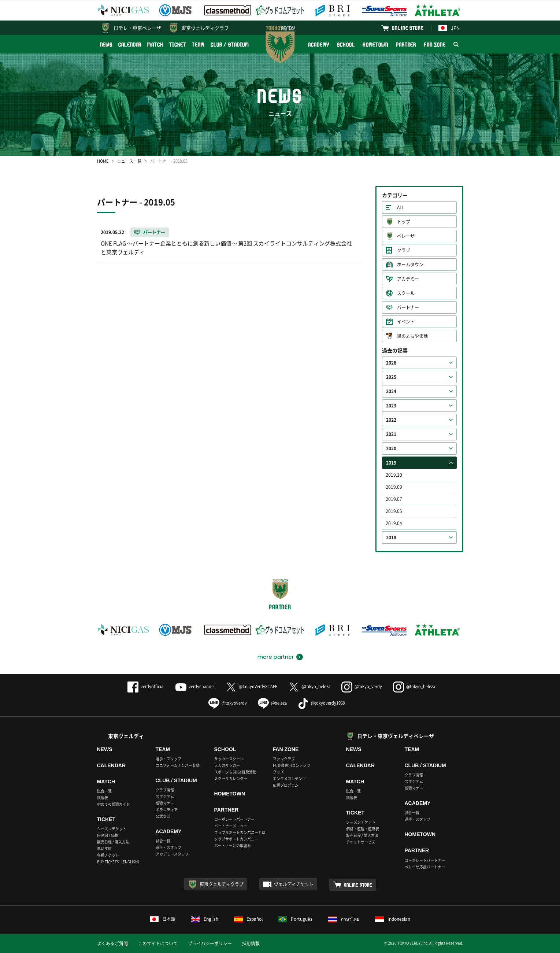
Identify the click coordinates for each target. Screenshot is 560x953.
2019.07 (394, 499)
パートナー (408, 307)
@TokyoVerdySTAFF (251, 686)
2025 (391, 377)
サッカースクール (229, 759)
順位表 (103, 797)
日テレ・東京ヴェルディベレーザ (396, 736)
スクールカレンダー (231, 778)
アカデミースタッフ (172, 854)
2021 (391, 434)
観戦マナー (165, 803)
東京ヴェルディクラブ (205, 28)
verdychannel (195, 686)
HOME (103, 161)
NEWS (106, 45)
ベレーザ (406, 236)
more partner (276, 657)
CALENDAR (130, 45)
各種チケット (108, 855)
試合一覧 (104, 791)
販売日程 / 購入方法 (113, 842)
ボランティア (167, 810)
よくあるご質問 (112, 943)
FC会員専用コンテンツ (292, 765)
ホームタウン (410, 265)
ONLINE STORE (408, 28)
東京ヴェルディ (126, 736)
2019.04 (394, 523)
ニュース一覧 (129, 161)
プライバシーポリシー (210, 943)
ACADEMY (319, 45)
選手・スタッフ (168, 759)
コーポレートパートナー (234, 819)
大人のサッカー (227, 765)
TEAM (198, 45)
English (205, 919)
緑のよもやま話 (412, 336)
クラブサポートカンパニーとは (240, 832)
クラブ (404, 250)
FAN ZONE (435, 45)
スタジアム (165, 796)
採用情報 (251, 943)
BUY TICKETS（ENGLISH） (119, 862)
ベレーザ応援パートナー (425, 867)
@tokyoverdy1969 (321, 703)
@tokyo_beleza (309, 686)
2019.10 (394, 475)
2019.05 (394, 511)
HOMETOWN (375, 45)
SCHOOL (346, 45)
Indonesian (393, 919)
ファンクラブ (284, 759)
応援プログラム (286, 785)
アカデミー (408, 279)
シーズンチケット (112, 829)
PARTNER (406, 45)
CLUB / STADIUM (230, 45)
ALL (401, 207)
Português (295, 919)
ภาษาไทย (344, 919)
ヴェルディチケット (294, 884)
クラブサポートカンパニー (236, 839)
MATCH (155, 45)
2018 (391, 538)
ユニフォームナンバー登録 (178, 765)
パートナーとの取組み (233, 845)
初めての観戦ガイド (114, 804)
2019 (391, 463)
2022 (391, 420)
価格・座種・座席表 (363, 829)
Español (248, 919)
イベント (406, 322)
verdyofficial (146, 686)
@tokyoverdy (228, 703)
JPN (449, 28)
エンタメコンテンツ (289, 778)
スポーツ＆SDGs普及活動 (235, 772)
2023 (391, 406)
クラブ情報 (165, 790)
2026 (391, 363)
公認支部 (163, 816)
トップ (404, 222)
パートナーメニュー (231, 826)
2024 (391, 391)
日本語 (163, 919)
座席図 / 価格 (108, 835)
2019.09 (394, 487)
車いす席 (104, 848)
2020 (391, 448)
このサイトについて (158, 943)
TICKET (178, 45)
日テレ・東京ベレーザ (137, 28)
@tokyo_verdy (362, 686)
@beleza (272, 703)
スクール (406, 293)
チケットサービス (361, 842)
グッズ (278, 772)
